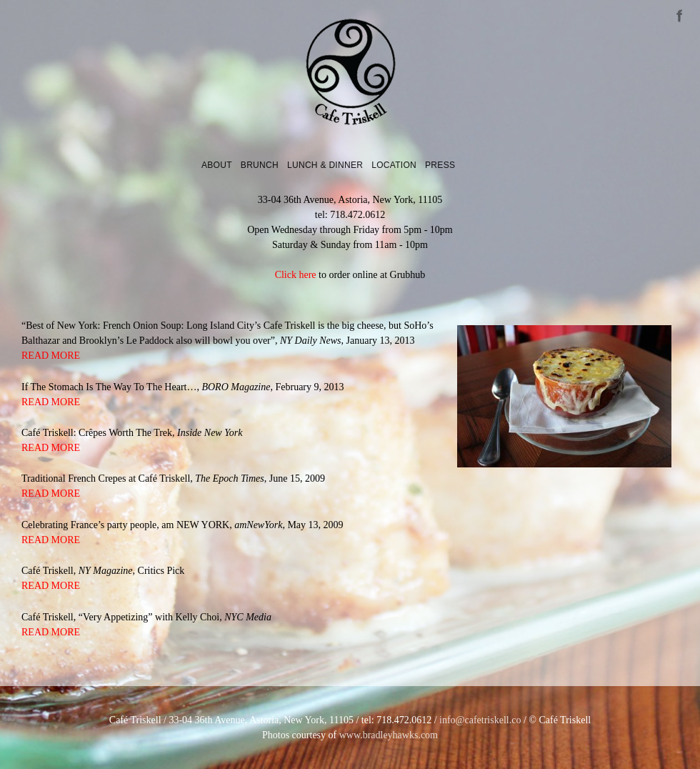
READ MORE (51, 356)
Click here (296, 275)
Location (394, 165)
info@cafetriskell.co (480, 720)
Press (440, 165)
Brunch (260, 165)
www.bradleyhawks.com (389, 735)
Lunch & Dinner (325, 165)
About (217, 165)
